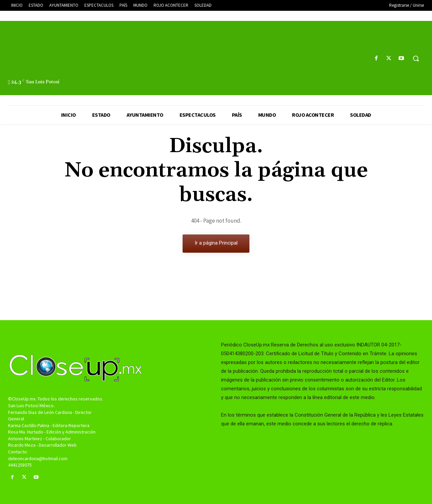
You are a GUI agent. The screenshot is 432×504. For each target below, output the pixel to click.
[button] (416, 58)
